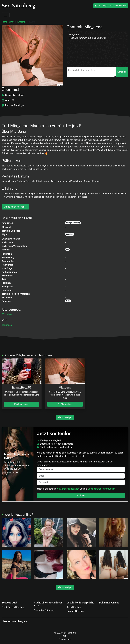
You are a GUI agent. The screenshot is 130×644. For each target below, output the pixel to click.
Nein (68, 301)
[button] (32, 55)
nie (67, 249)
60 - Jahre (7, 314)
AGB (65, 636)
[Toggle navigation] (6, 15)
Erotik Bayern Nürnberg (13, 607)
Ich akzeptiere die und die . (76, 489)
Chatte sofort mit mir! (15, 207)
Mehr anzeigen (65, 417)
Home (4, 22)
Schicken (122, 72)
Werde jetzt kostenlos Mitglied (111, 6)
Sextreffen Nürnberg (44, 610)
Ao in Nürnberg (74, 607)
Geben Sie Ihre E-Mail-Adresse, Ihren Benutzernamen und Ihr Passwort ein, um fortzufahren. (81, 466)
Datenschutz (65, 639)
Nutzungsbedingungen (68, 489)
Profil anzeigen (22, 404)
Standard (70, 234)
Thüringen (7, 325)
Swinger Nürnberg (17, 22)
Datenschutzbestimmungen (101, 489)
